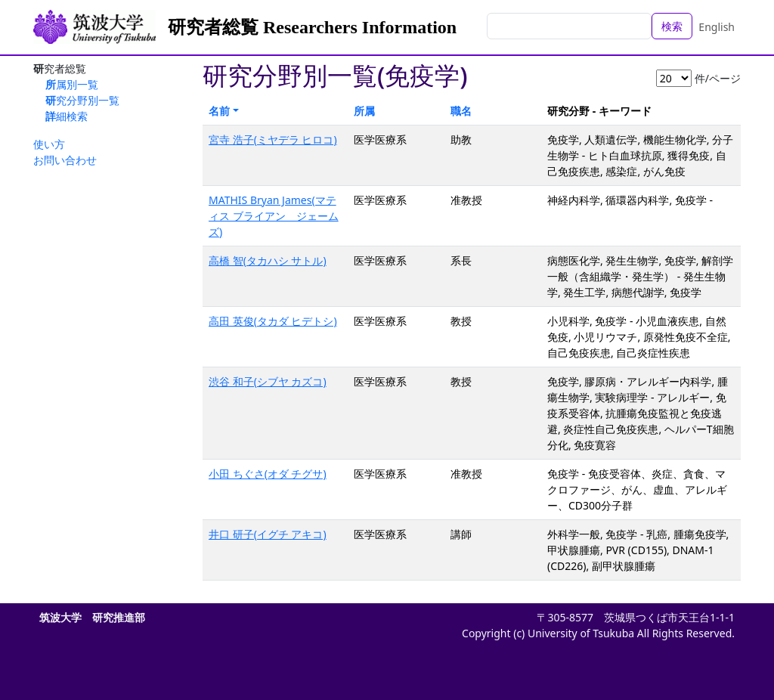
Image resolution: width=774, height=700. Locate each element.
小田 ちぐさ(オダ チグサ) (268, 474)
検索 (672, 26)
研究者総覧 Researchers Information (312, 27)
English (717, 27)
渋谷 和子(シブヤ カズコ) (268, 381)
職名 (461, 111)
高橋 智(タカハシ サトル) (268, 260)
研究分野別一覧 (82, 100)
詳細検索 (67, 116)
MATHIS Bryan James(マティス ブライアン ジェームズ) (274, 216)
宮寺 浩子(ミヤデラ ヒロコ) (273, 139)
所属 (364, 111)
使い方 (49, 144)
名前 (219, 111)
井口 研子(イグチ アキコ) (268, 534)
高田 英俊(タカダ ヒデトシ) (273, 321)
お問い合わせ (65, 160)
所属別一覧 (72, 84)
